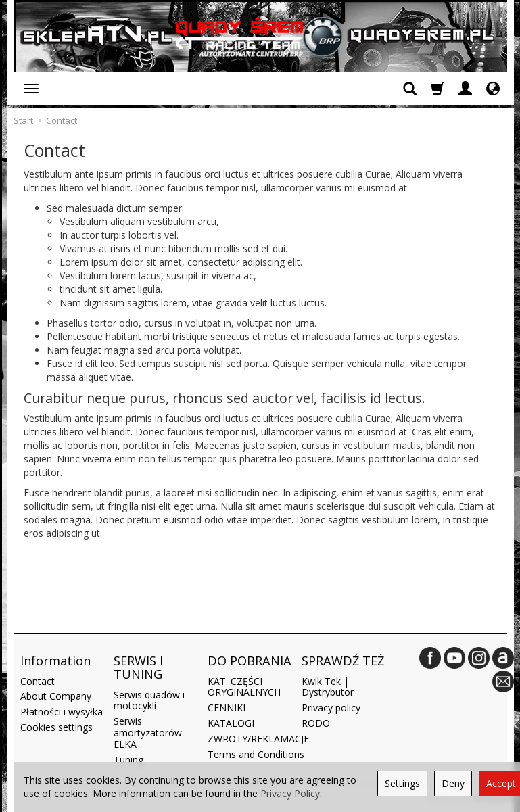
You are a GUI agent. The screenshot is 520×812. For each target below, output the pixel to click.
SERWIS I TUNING (138, 667)
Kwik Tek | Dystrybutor (328, 687)
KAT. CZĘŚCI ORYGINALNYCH (244, 687)
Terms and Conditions (256, 754)
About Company (56, 696)
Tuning (128, 760)
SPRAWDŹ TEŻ (343, 661)
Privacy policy (331, 708)
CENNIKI (227, 708)
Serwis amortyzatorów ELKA (148, 733)
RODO (316, 723)
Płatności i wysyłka (62, 712)
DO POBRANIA (250, 661)
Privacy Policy (290, 793)
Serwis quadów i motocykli (149, 700)
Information (55, 661)
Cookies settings (56, 727)
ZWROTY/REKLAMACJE (258, 739)
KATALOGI (231, 723)
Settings (402, 783)
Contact (38, 681)
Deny (453, 783)
